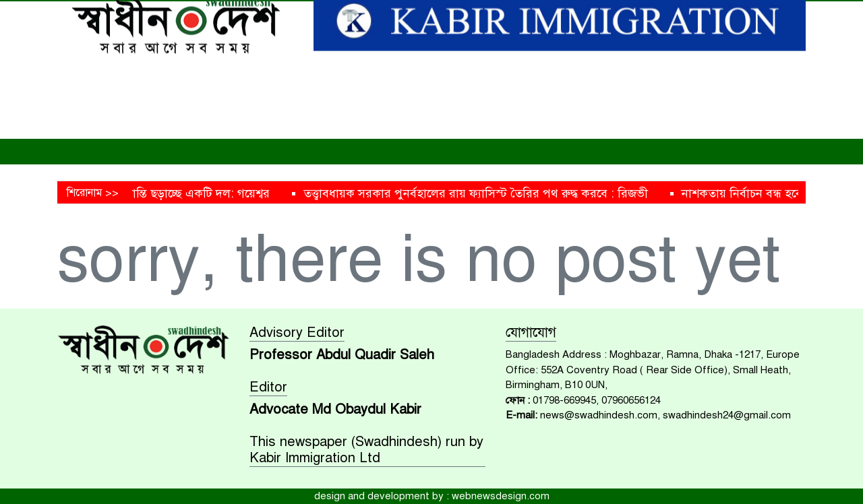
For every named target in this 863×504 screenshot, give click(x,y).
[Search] (703, 15)
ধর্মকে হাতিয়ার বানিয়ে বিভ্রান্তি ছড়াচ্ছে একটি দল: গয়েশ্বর (152, 193)
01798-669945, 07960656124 (597, 400)
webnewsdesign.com (501, 496)
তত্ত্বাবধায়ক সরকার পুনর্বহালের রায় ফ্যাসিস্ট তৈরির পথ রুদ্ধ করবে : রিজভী (489, 193)
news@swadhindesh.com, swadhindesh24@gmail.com (665, 415)
